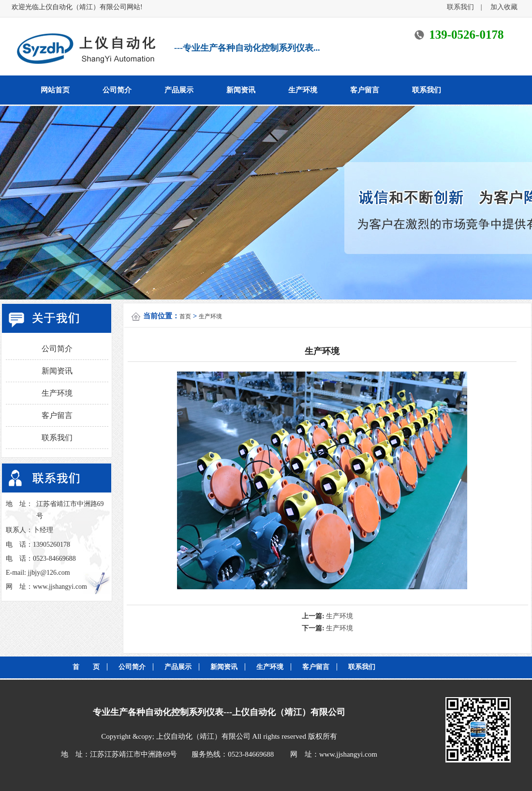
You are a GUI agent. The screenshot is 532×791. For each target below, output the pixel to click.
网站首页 (55, 90)
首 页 (86, 667)
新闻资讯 (241, 90)
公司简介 (117, 90)
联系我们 (464, 7)
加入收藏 (504, 7)
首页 (185, 316)
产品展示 (179, 90)
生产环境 (303, 90)
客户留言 (365, 90)
